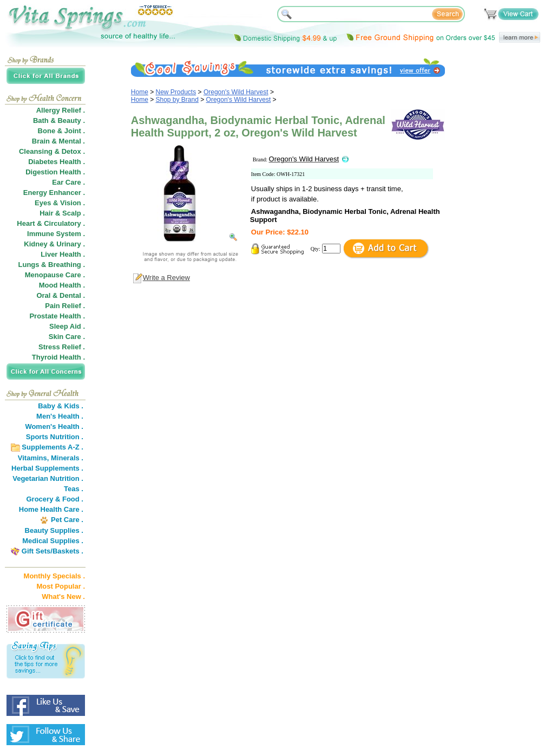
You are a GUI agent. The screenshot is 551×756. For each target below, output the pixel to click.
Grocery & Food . (55, 499)
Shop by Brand (177, 100)
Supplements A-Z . (53, 447)
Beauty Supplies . (54, 530)
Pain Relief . (65, 306)
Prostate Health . (57, 316)
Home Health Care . (51, 509)
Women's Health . (54, 426)
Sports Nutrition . (55, 437)
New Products (176, 92)
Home (140, 92)
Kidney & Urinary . (54, 244)
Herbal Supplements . (47, 468)
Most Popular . (61, 586)
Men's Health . (60, 416)
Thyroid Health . (58, 357)
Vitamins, (34, 458)
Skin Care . (67, 337)
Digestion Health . (55, 172)
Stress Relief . (62, 347)
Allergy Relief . (61, 110)
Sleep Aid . (67, 326)
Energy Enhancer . (54, 193)
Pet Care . (67, 520)
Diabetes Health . (57, 162)
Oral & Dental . (61, 295)
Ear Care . (68, 182)
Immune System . (56, 234)
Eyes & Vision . (60, 203)
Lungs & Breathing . (52, 265)
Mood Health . (62, 285)
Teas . (74, 489)
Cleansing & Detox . (52, 151)
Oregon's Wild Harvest (236, 92)
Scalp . (74, 213)
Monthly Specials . (54, 576)
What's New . (63, 597)
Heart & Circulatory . (51, 223)
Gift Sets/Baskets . (53, 551)
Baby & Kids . (61, 406)
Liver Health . (63, 254)
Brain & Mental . (58, 141)
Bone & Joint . (61, 131)
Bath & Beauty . (59, 120)
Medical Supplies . (53, 541)
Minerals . (67, 458)
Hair (46, 213)
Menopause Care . (55, 275)
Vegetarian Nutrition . (48, 478)
